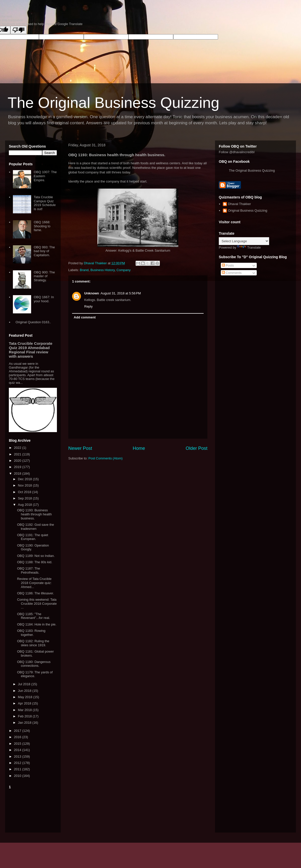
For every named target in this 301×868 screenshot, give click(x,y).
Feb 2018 (25, 716)
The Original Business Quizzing (113, 103)
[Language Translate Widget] (244, 241)
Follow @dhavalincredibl (237, 152)
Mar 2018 (25, 710)
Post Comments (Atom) (106, 458)
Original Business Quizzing (248, 210)
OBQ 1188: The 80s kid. (35, 562)
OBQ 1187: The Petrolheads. (28, 570)
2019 (18, 467)
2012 (18, 763)
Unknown (92, 293)
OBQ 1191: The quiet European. (33, 537)
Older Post (197, 448)
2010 (18, 776)
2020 (18, 461)
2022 (18, 448)
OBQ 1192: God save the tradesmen (35, 527)
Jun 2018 (25, 691)
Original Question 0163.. (33, 322)
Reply (88, 306)
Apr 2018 (25, 703)
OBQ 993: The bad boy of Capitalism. (44, 251)
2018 (18, 473)
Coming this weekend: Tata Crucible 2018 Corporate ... (37, 603)
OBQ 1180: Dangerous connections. (34, 664)
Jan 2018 (25, 723)
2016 (18, 737)
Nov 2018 (25, 485)
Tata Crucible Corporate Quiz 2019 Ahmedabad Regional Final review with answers (31, 350)
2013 (18, 756)
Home (139, 448)
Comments (232, 273)
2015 (18, 744)
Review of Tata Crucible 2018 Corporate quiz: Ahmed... (34, 583)
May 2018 (26, 697)
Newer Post (80, 448)
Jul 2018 (25, 684)
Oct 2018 (25, 492)
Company (124, 270)
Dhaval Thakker (239, 204)
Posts (228, 265)
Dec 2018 (25, 479)
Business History (102, 270)
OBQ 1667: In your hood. (44, 299)
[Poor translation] (18, 30)
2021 (18, 454)
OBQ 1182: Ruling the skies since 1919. (33, 643)
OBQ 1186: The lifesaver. (35, 593)
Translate (249, 247)
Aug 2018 (25, 505)
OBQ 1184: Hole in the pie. (37, 624)
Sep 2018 (25, 498)
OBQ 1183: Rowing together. (31, 633)
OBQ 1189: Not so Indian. (36, 556)
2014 (18, 750)
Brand (84, 270)
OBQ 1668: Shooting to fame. (42, 226)
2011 (18, 769)
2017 (18, 731)
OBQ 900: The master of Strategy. (44, 276)
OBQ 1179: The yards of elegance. (35, 674)
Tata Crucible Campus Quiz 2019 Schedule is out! (45, 203)
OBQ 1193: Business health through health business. (34, 514)
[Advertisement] (33, 810)
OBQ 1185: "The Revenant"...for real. (33, 616)
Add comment (85, 317)
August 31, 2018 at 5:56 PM (121, 293)
